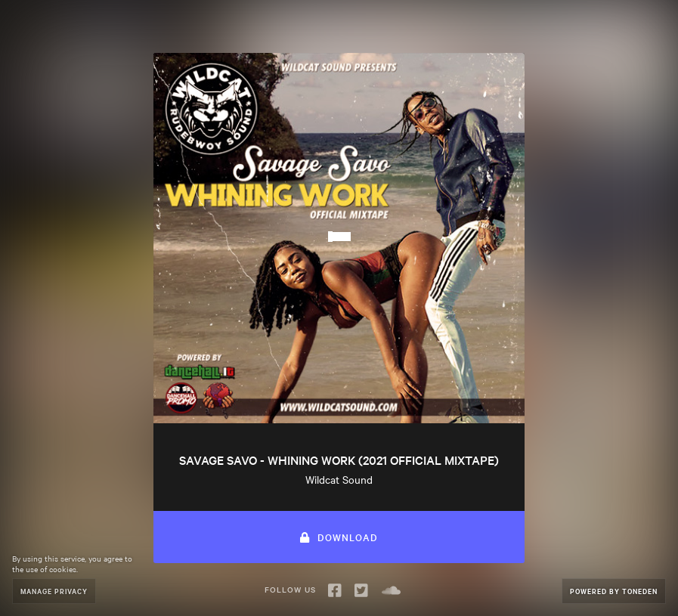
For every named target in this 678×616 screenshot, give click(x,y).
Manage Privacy (54, 591)
